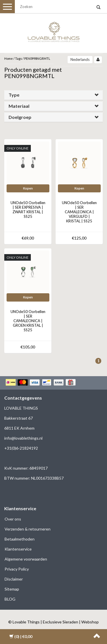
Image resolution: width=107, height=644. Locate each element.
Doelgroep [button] (20, 117)
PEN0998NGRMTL (37, 58)
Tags (19, 58)
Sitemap (12, 589)
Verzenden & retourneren (28, 529)
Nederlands (80, 59)
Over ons (13, 519)
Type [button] (14, 95)
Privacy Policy (17, 569)
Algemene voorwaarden (26, 559)
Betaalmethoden (20, 539)
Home (9, 58)
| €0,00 (21, 636)
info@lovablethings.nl (23, 438)
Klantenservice (18, 549)
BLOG (10, 599)
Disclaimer (14, 579)
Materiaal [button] (19, 106)
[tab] (53, 95)
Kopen (28, 188)
